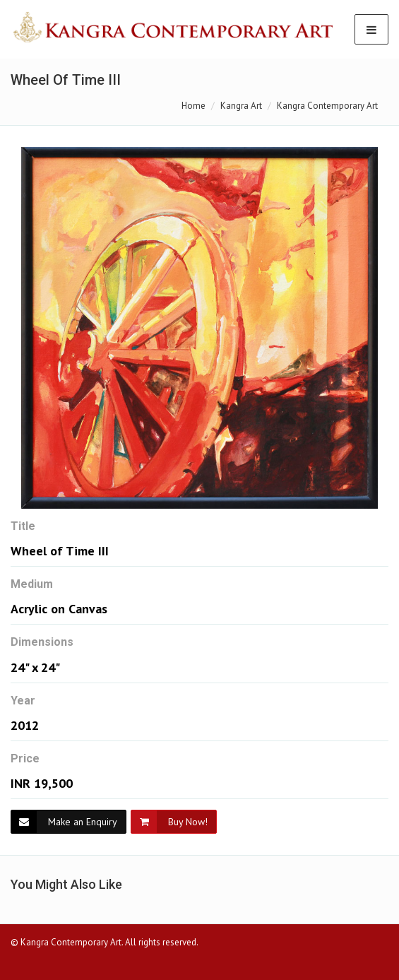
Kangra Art (241, 106)
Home (193, 106)
